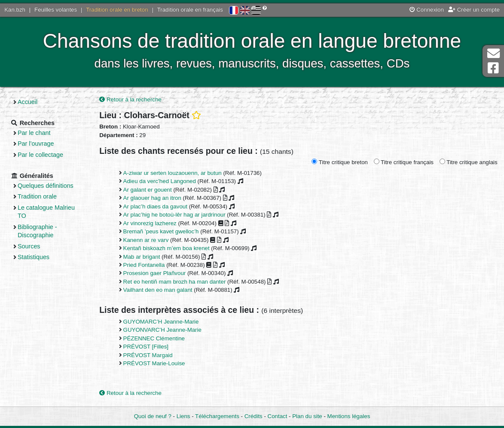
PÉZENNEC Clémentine (154, 338)
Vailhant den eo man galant (158, 290)
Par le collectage (40, 155)
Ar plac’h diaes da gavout (155, 206)
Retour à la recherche (130, 99)
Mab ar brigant (142, 257)
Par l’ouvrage (36, 144)
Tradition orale (37, 196)
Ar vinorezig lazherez (150, 223)
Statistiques (34, 257)
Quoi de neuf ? (153, 416)
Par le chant (34, 133)
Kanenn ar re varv (146, 240)
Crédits (254, 416)
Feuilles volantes (56, 10)
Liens (183, 416)
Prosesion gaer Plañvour (155, 273)
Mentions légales (349, 416)
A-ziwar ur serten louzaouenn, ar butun (173, 173)
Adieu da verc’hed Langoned (160, 181)
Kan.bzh (15, 10)
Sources (29, 246)
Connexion (427, 10)
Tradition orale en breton (117, 10)
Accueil (27, 102)
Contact (278, 416)
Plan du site (307, 416)
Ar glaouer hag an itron (152, 198)
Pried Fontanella (144, 265)
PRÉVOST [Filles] (146, 347)
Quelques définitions (46, 186)
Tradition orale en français (190, 10)
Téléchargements (217, 416)
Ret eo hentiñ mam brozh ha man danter (175, 282)
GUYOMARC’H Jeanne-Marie (161, 322)
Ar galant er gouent (148, 190)
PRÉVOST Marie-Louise (154, 363)
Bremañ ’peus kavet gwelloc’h (161, 231)
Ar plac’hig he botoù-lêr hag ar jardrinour (174, 215)
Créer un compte (474, 10)
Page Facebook (493, 68)
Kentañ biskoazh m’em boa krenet (166, 248)
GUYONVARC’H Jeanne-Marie (162, 330)
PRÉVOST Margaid (148, 355)
